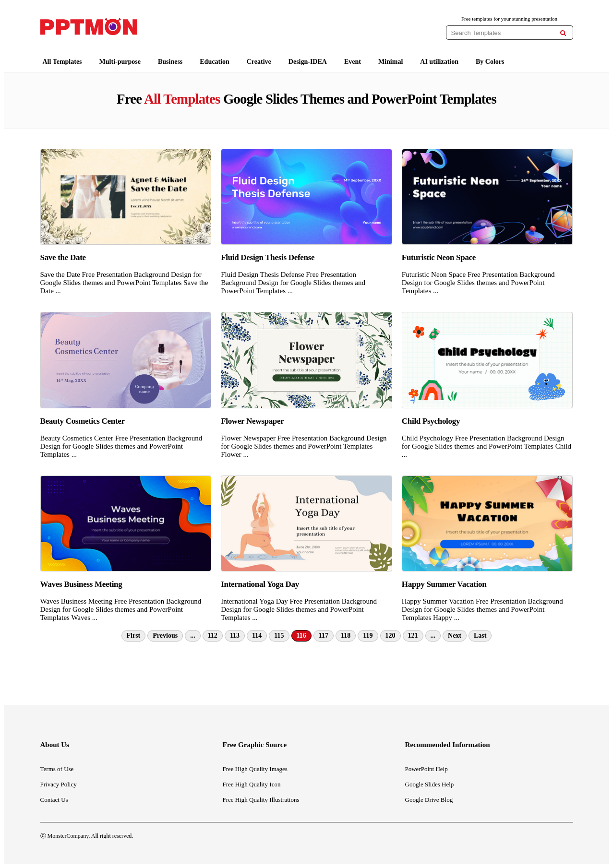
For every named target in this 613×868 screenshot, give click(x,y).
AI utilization (439, 62)
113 (235, 636)
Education (214, 62)
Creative (259, 62)
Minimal (391, 62)
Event (353, 62)
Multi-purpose (120, 62)
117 (324, 636)
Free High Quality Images (255, 769)
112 (213, 636)
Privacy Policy (59, 784)
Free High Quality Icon (252, 784)
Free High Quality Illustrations (261, 800)
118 (346, 636)
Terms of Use (57, 769)
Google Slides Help (430, 784)
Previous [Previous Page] (165, 636)
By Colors (490, 62)
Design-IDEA (308, 62)
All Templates (62, 62)
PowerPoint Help (427, 769)
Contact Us (54, 800)
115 (279, 636)
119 (368, 636)
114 (257, 636)
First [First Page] (134, 636)
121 (413, 636)
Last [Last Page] (480, 636)
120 (391, 636)
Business (170, 62)
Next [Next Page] (455, 636)
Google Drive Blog (429, 800)
